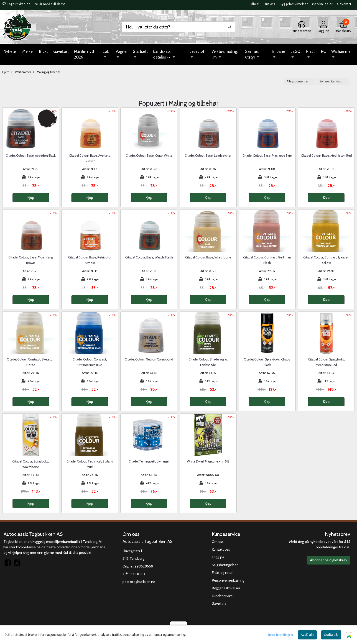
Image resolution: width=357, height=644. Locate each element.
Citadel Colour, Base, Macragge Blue (267, 156)
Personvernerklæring (228, 580)
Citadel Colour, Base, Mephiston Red (326, 156)
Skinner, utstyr (252, 54)
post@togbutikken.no (139, 582)
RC (323, 51)
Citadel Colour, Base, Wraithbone (208, 257)
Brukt (43, 51)
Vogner (122, 51)
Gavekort (344, 4)
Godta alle (331, 635)
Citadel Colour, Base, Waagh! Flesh (149, 257)
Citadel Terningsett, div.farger (149, 461)
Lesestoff (198, 51)
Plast (310, 51)
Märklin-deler (322, 4)
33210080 (137, 574)
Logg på (218, 557)
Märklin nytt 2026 (84, 54)
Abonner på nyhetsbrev (329, 560)
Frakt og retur (222, 573)
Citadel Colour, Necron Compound (149, 359)
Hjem (6, 72)
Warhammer (341, 51)
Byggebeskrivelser (294, 4)
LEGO (295, 51)
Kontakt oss (221, 549)
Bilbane (279, 51)
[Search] (178, 27)
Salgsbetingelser (225, 565)
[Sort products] (333, 81)
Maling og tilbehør (47, 72)
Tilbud (254, 4)
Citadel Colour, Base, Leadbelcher (208, 156)
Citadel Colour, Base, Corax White (149, 156)
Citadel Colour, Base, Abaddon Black (31, 156)
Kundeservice (222, 596)
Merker (28, 51)
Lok (106, 51)
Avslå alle (307, 635)
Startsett (140, 51)
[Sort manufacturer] (300, 81)
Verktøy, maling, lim (225, 54)
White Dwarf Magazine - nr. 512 (208, 461)
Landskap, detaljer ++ (162, 54)
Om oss (269, 4)
